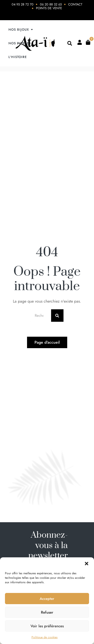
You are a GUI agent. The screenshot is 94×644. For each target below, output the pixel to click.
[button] (87, 564)
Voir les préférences (47, 626)
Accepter (47, 599)
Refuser (47, 612)
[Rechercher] (57, 316)
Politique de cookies (45, 637)
